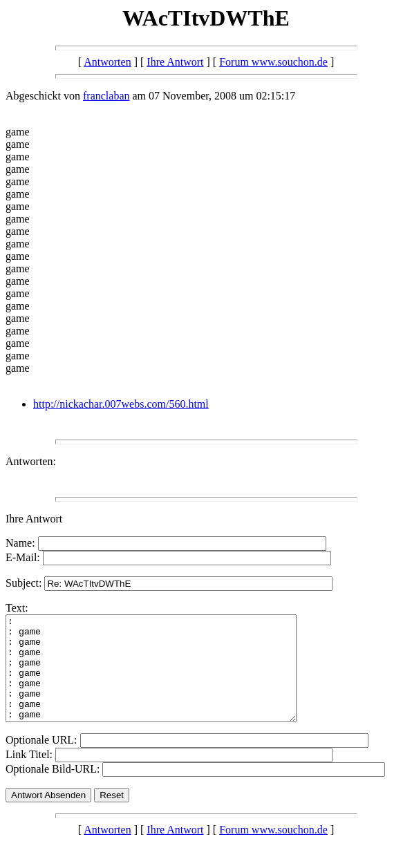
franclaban (106, 96)
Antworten (107, 62)
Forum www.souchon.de (273, 62)
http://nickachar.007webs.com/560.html (121, 404)
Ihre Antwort (175, 62)
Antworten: (31, 461)
